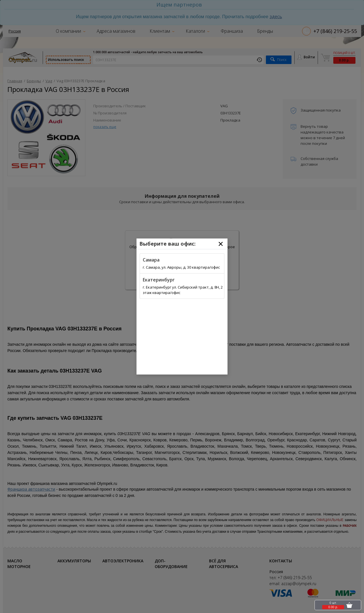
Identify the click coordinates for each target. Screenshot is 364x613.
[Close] (221, 244)
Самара (151, 260)
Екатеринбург (159, 280)
